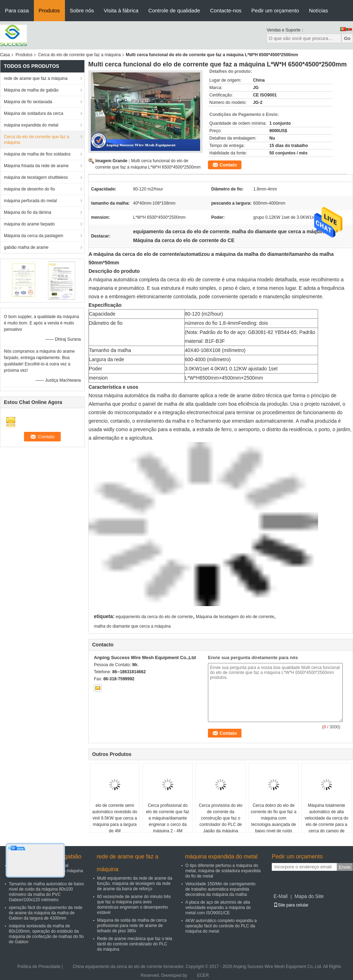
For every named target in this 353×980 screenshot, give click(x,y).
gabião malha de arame (26, 247)
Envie (345, 867)
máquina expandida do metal (31, 125)
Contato (228, 165)
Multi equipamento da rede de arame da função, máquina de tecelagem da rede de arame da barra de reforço (135, 884)
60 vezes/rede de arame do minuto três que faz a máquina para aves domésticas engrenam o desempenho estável (134, 905)
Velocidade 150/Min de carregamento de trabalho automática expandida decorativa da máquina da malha (220, 889)
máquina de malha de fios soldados (37, 154)
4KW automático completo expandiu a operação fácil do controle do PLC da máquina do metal (221, 926)
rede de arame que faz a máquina (36, 78)
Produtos (49, 10)
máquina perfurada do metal (30, 201)
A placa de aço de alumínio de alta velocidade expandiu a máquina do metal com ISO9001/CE (218, 908)
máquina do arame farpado (29, 224)
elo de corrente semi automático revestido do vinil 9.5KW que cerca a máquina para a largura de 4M (115, 818)
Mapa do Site (309, 896)
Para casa (17, 10)
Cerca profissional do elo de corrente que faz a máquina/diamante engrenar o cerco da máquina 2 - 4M (168, 818)
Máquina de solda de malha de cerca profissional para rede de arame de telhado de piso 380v (132, 926)
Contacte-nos (226, 10)
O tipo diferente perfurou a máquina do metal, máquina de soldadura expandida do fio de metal (223, 871)
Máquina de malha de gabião (31, 90)
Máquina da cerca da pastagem (34, 236)
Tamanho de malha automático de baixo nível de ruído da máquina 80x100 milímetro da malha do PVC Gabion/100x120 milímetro (46, 892)
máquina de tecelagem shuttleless (36, 177)
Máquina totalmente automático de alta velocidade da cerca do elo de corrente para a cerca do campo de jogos (326, 821)
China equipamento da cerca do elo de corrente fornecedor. (129, 967)
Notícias (318, 10)
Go (347, 38)
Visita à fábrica (121, 10)
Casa (5, 55)
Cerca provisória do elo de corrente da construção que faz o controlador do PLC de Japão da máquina (220, 818)
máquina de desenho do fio (29, 189)
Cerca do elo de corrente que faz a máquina (79, 55)
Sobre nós (82, 10)
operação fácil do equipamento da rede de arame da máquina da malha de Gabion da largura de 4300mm (46, 913)
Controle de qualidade (174, 10)
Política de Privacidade (39, 967)
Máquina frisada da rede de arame (36, 166)
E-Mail (281, 896)
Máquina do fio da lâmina (28, 212)
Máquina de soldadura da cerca (34, 113)
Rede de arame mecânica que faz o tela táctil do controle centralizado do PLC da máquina (135, 944)
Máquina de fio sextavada (28, 102)
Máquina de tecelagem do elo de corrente (235, 617)
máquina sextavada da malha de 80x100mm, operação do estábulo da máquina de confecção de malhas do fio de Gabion (46, 934)
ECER (203, 975)
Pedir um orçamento (275, 10)
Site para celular (291, 905)
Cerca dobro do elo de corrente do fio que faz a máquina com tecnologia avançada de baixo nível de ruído (273, 818)
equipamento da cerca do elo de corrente (154, 617)
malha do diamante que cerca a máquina (132, 626)
